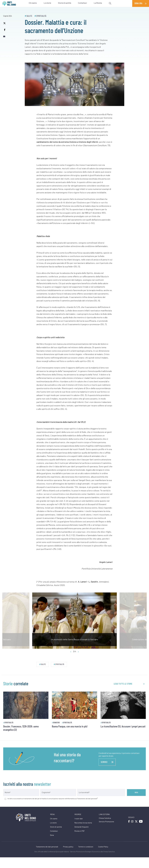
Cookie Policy (103, 847)
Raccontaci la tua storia (83, 823)
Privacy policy (68, 847)
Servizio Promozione (106, 822)
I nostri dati (79, 819)
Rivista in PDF (80, 831)
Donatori (56, 723)
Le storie (53, 823)
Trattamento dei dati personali (47, 847)
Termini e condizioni (86, 847)
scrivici (107, 762)
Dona (52, 835)
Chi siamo (54, 819)
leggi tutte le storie (123, 684)
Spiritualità (41, 16)
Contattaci (54, 831)
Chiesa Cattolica (105, 818)
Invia (136, 793)
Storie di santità (56, 827)
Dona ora (138, 3)
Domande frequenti (82, 827)
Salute (29, 16)
